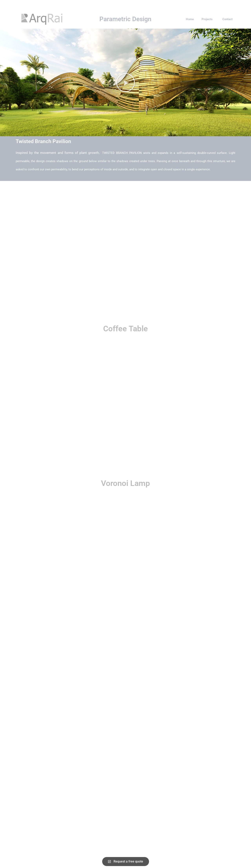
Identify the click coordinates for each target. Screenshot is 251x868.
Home (190, 19)
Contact (227, 19)
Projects (208, 19)
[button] (125, 83)
